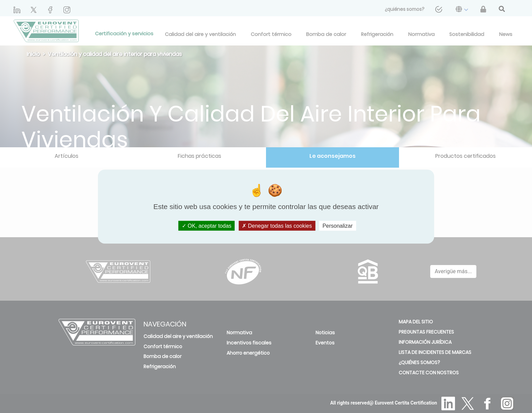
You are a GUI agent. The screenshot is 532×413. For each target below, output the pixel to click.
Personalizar (337, 226)
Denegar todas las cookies (277, 226)
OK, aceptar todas (207, 226)
